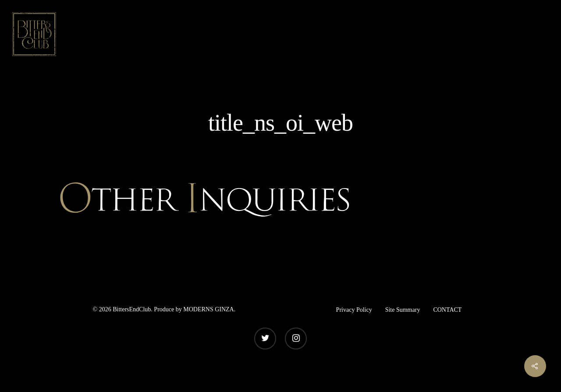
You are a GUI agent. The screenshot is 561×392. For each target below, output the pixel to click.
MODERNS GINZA (209, 309)
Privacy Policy (354, 310)
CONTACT (447, 310)
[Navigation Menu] (541, 34)
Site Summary (403, 310)
